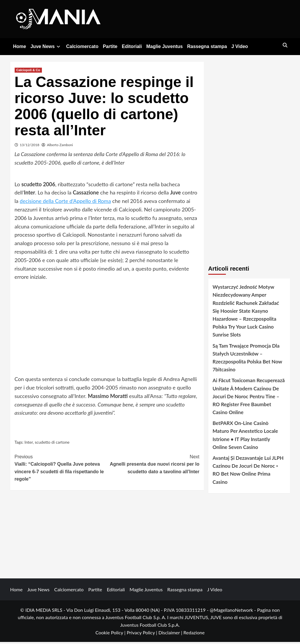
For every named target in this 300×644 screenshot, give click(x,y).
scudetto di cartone (52, 444)
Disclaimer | (171, 634)
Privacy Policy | (142, 634)
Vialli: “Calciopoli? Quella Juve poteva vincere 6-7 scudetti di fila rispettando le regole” (61, 469)
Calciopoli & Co (28, 72)
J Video (240, 46)
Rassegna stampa (207, 46)
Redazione (194, 634)
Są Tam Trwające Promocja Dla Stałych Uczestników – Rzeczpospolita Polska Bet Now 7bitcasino (247, 360)
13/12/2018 (30, 147)
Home (20, 46)
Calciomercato (82, 46)
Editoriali (132, 46)
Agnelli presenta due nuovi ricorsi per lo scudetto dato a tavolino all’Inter (153, 466)
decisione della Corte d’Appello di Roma (65, 203)
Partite (110, 46)
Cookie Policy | (111, 634)
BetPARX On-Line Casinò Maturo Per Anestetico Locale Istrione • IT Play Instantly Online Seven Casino (245, 437)
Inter (29, 444)
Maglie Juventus (164, 46)
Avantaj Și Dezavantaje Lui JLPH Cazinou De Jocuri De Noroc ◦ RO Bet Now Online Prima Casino (248, 472)
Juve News (46, 46)
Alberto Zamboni (60, 147)
